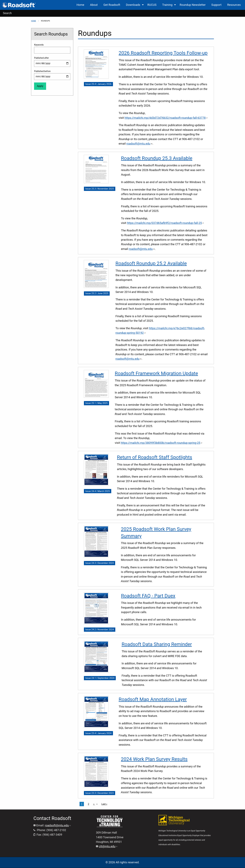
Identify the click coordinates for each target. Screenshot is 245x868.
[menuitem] (19, 5)
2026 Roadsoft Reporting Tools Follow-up (163, 53)
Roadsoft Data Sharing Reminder (157, 644)
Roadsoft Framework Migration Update (156, 373)
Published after (41, 58)
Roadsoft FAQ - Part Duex (148, 596)
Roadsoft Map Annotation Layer (153, 699)
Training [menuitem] (167, 5)
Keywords (39, 45)
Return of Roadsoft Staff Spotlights (154, 457)
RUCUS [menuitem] (152, 5)
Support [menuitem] (216, 5)
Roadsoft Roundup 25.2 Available (151, 263)
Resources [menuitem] (234, 5)
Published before (42, 71)
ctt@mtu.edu (108, 846)
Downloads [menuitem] (133, 5)
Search (7, 13)
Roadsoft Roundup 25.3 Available (157, 158)
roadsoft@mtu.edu (58, 825)
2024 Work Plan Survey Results (154, 759)
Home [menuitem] (80, 5)
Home (34, 21)
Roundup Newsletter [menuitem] (193, 5)
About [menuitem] (94, 5)
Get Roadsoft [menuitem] (112, 5)
